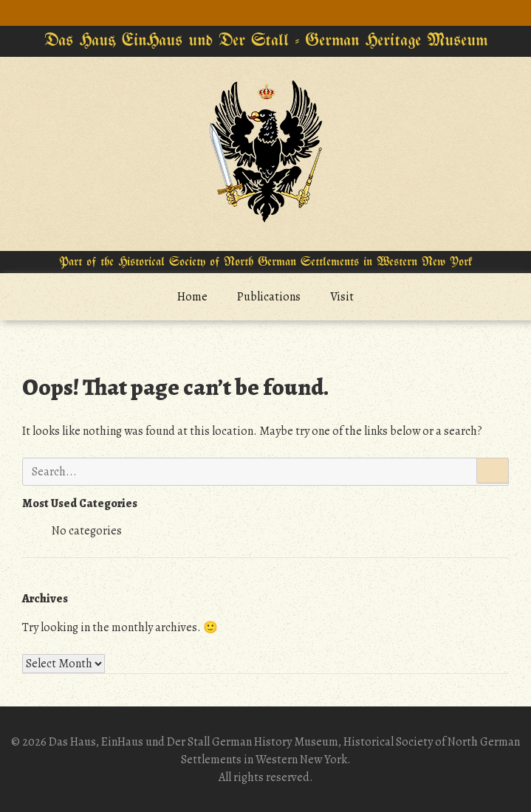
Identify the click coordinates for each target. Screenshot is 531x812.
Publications (269, 297)
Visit (342, 297)
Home (192, 297)
